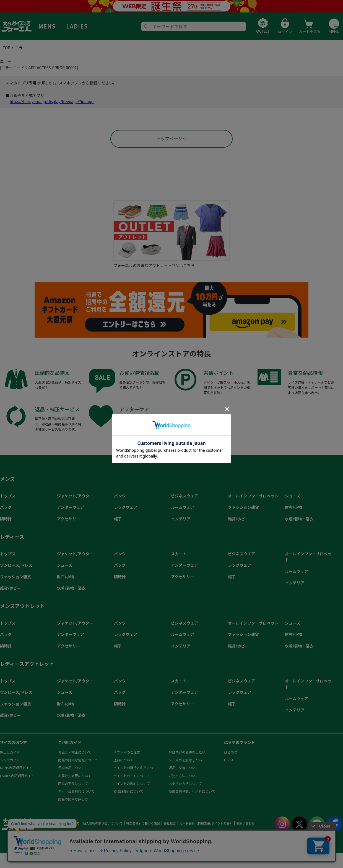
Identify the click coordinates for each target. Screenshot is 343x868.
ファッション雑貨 (243, 508)
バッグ (6, 508)
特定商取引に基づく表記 (143, 824)
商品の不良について (73, 784)
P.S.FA (229, 760)
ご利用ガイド (70, 743)
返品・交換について (184, 768)
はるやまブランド (240, 743)
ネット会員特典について (76, 792)
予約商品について (71, 768)
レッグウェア (126, 508)
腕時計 (6, 519)
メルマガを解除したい (185, 760)
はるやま (231, 753)
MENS (47, 26)
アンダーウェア (70, 508)
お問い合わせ (244, 824)
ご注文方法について (184, 776)
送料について (123, 760)
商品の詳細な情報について (78, 760)
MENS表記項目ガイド (16, 768)
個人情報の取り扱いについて (102, 824)
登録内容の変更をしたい (187, 753)
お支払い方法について (185, 784)
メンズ (7, 479)
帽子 (118, 519)
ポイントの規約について (132, 784)
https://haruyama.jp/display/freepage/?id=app (52, 101)
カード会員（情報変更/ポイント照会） (205, 824)
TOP (7, 48)
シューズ (293, 496)
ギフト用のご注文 (127, 753)
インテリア (181, 519)
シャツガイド (10, 760)
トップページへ (171, 139)
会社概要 (169, 824)
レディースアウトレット (27, 664)
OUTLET (262, 32)
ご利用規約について (65, 824)
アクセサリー (68, 519)
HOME (44, 824)
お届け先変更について (75, 776)
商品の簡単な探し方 (73, 799)
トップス (8, 496)
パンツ (120, 496)
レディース (12, 537)
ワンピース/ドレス (16, 566)
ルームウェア (183, 508)
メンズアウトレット (22, 606)
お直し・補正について (75, 753)
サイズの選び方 (14, 743)
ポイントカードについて (132, 776)
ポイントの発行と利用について (137, 768)
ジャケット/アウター (75, 496)
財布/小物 (293, 508)
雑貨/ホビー (238, 519)
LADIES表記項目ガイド (17, 776)
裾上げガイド (10, 753)
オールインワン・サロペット (253, 496)
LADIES (77, 26)
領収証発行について (128, 792)
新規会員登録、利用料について (192, 792)
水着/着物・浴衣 (299, 519)
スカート (179, 554)
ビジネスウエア (185, 496)
